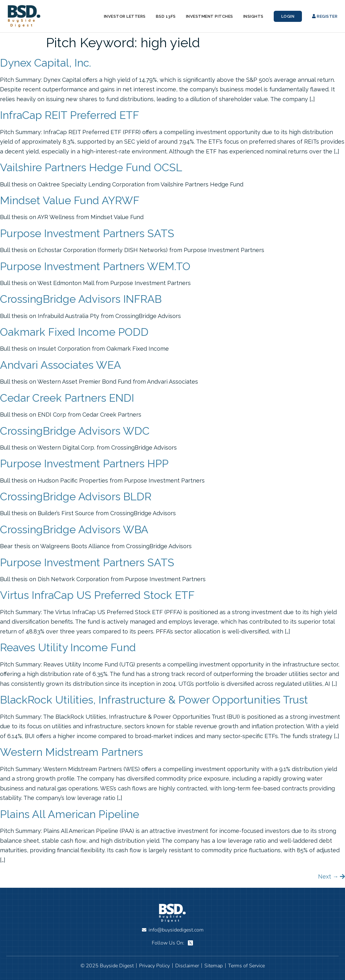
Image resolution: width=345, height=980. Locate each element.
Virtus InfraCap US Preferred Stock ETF (97, 595)
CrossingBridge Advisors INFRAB (81, 299)
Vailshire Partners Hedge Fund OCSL (91, 167)
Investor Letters (125, 16)
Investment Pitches (210, 16)
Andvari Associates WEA (61, 365)
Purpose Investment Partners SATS (87, 233)
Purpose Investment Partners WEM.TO (95, 266)
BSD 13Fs (166, 16)
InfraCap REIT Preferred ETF (70, 115)
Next (328, 876)
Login (288, 16)
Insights (253, 16)
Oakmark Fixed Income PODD (74, 332)
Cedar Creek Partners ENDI (67, 398)
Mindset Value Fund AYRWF (70, 200)
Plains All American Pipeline (70, 814)
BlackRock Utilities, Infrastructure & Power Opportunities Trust (154, 700)
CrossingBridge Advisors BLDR (76, 496)
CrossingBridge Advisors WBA (74, 529)
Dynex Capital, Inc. (46, 63)
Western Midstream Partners (71, 752)
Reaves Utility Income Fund (68, 647)
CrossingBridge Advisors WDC (75, 431)
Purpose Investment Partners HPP (84, 464)
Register (325, 16)
